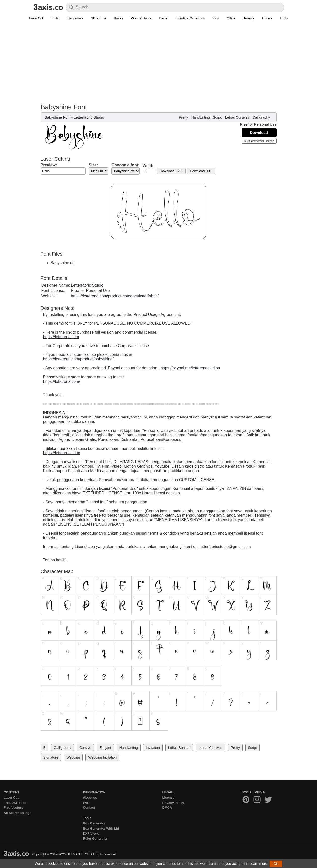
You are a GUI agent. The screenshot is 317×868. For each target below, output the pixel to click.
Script (217, 117)
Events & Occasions (190, 18)
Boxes (118, 18)
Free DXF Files (15, 803)
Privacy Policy (173, 803)
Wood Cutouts (141, 18)
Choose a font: (125, 165)
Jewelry (248, 18)
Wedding (73, 757)
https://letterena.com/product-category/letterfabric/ (115, 296)
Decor (163, 18)
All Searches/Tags (18, 813)
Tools (55, 18)
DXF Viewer (92, 833)
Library (267, 18)
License (168, 797)
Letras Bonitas (179, 748)
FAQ (86, 803)
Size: (93, 165)
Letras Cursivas (237, 117)
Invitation (153, 748)
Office (231, 18)
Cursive (85, 748)
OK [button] (276, 864)
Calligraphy (261, 117)
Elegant (105, 748)
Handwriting (201, 117)
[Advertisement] (159, 60)
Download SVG (171, 171)
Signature (51, 757)
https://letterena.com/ (62, 381)
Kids (216, 18)
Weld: (148, 166)
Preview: (49, 165)
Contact (89, 808)
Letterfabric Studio (89, 117)
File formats (75, 18)
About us (90, 797)
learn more (259, 864)
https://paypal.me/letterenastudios (190, 368)
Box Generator (94, 823)
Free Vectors (13, 808)
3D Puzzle (99, 18)
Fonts (284, 18)
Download (259, 133)
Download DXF (201, 171)
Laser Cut (36, 18)
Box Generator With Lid (101, 828)
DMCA (167, 808)
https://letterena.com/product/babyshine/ (79, 359)
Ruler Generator (95, 839)
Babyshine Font (58, 117)
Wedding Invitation (102, 757)
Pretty (184, 117)
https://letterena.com (61, 337)
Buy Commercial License (259, 141)
